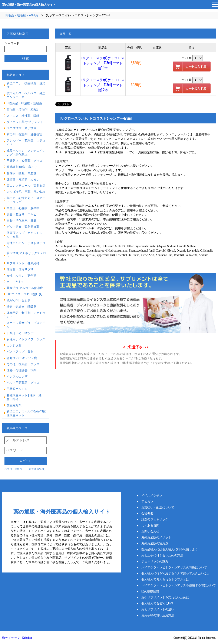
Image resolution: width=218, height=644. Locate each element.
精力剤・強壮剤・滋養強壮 (24, 134)
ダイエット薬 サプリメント (25, 122)
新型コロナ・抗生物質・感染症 (26, 85)
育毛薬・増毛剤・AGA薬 (22, 15)
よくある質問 (150, 525)
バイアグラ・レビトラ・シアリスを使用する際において (179, 585)
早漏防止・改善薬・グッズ (24, 160)
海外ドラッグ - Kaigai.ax (17, 638)
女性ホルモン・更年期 (22, 275)
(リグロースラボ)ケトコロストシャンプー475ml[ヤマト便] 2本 (103, 85)
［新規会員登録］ (36, 469)
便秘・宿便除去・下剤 (22, 370)
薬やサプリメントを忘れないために (165, 597)
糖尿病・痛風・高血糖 (22, 173)
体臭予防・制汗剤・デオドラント (26, 314)
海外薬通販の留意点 (155, 543)
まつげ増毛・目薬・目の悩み (26, 191)
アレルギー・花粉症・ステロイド (26, 142)
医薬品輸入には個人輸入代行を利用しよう (170, 549)
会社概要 (147, 513)
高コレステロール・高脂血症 (26, 185)
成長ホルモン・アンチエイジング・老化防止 (26, 152)
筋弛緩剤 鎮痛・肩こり (22, 167)
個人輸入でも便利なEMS (157, 603)
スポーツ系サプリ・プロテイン (26, 324)
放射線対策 (14, 405)
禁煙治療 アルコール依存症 (25, 288)
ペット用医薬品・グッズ (23, 382)
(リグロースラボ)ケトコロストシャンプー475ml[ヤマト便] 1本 (103, 63)
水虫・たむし (16, 281)
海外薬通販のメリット (156, 537)
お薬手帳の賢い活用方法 (158, 615)
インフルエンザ (17, 376)
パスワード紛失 (13, 469)
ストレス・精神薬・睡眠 (23, 115)
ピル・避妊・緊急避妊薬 (23, 226)
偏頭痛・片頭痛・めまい (23, 179)
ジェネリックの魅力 (155, 561)
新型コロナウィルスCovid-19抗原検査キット (26, 413)
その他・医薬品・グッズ (23, 364)
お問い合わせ (150, 531)
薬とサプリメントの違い (158, 609)
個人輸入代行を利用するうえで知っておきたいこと (176, 573)
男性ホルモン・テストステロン (26, 245)
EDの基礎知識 (150, 591)
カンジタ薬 (14, 345)
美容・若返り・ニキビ (22, 214)
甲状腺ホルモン (17, 389)
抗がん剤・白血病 (19, 300)
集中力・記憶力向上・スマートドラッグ (26, 200)
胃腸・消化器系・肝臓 (22, 220)
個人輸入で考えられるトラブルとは (165, 579)
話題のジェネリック (155, 519)
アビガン (147, 501)
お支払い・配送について (158, 507)
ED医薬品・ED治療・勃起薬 (24, 103)
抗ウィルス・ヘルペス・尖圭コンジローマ (26, 95)
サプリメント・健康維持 (23, 263)
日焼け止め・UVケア (20, 333)
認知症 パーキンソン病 (22, 358)
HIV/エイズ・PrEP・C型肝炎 (24, 294)
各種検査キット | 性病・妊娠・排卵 (24, 397)
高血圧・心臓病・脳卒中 (23, 208)
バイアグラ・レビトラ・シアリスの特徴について (174, 567)
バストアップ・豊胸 (20, 351)
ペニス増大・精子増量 (22, 128)
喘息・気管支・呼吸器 (22, 306)
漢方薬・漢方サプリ (20, 269)
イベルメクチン (152, 495)
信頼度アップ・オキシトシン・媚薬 (24, 234)
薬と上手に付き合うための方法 (162, 555)
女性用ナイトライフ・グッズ (26, 339)
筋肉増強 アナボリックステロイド (26, 255)
